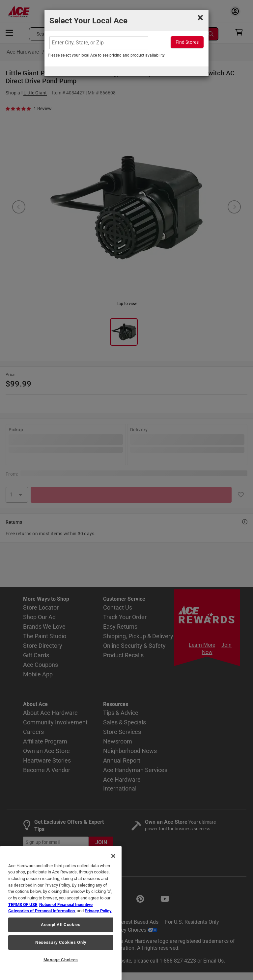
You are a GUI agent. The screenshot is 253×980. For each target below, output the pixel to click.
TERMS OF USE (23, 905)
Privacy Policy (98, 911)
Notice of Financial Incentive (66, 905)
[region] (61, 913)
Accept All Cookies (61, 925)
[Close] (113, 856)
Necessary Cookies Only (61, 942)
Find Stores (187, 42)
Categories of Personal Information (42, 911)
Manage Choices (61, 960)
